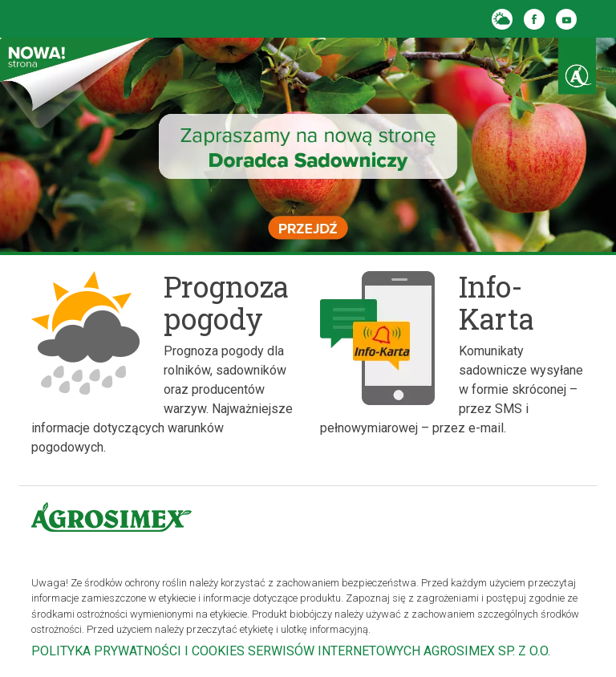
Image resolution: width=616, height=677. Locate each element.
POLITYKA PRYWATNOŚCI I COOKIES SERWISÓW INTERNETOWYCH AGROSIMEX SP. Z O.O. (291, 651)
